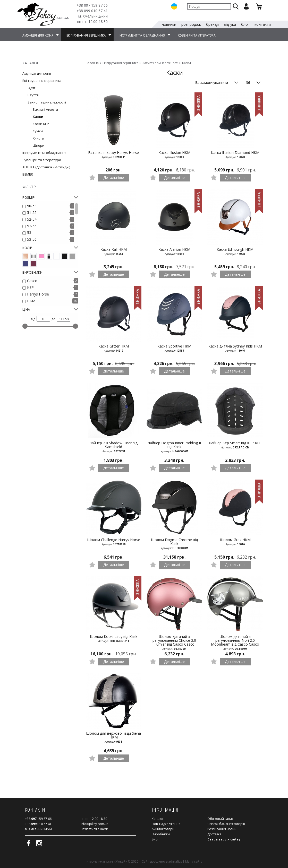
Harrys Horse (38, 294)
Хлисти (38, 138)
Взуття (33, 95)
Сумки (38, 131)
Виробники (161, 834)
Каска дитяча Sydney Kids (235, 348)
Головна (92, 63)
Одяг (31, 88)
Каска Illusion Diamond (235, 155)
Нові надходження (166, 824)
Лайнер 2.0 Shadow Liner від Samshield (114, 447)
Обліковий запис (220, 819)
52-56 (32, 226)
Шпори (39, 145)
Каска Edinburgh (235, 251)
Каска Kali (114, 251)
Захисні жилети (45, 109)
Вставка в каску (114, 155)
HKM (31, 301)
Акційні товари (163, 829)
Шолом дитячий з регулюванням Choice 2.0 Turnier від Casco (174, 642)
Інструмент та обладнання (44, 153)
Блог (155, 839)
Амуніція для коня (37, 73)
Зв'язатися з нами (94, 829)
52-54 (32, 219)
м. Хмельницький (93, 16)
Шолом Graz (235, 542)
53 (29, 233)
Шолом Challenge (114, 542)
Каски (38, 117)
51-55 (32, 212)
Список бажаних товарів (226, 824)
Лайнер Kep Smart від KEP (235, 445)
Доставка (214, 834)
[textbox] (209, 6)
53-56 (32, 239)
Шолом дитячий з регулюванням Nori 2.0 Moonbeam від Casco (235, 642)
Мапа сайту (194, 861)
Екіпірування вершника (42, 81)
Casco (32, 281)
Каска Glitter (114, 348)
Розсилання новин (222, 829)
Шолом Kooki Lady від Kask (114, 639)
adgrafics (175, 861)
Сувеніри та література (42, 160)
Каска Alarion (174, 251)
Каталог (158, 819)
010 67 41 (92, 11)
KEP (30, 287)
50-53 (32, 206)
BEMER (28, 174)
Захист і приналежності (47, 102)
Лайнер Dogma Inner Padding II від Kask (174, 447)
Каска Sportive (174, 348)
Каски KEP (41, 124)
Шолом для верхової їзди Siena (114, 737)
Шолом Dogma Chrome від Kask (174, 544)
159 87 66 (92, 5)
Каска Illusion (174, 155)
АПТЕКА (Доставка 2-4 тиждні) (46, 167)
